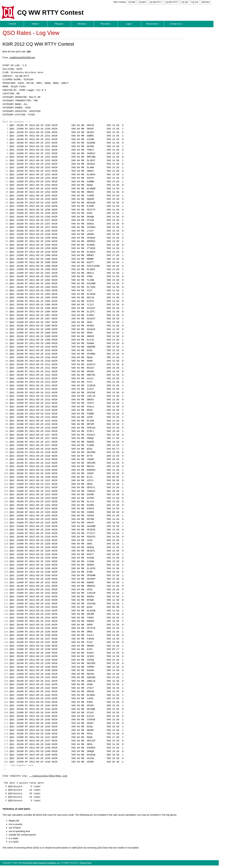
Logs (129, 24)
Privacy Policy (86, 863)
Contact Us (176, 24)
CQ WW (132, 2)
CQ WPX (142, 2)
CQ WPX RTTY (171, 2)
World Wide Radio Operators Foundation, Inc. (41, 863)
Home (12, 24)
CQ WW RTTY (156, 2)
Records (106, 24)
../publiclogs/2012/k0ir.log (22, 57)
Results (82, 24)
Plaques (59, 24)
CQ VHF (195, 2)
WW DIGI (206, 2)
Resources (153, 24)
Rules (35, 24)
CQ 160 (185, 2)
